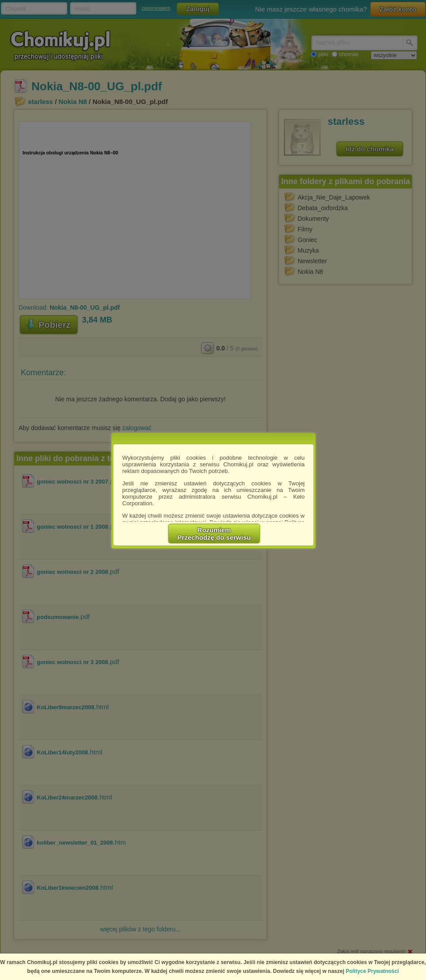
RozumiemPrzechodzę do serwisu (214, 534)
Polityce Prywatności (372, 971)
